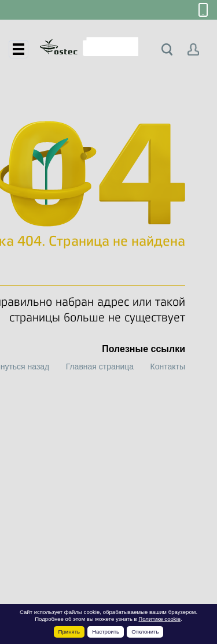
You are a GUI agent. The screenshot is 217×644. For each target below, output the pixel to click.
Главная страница (100, 367)
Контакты (168, 367)
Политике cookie (159, 619)
